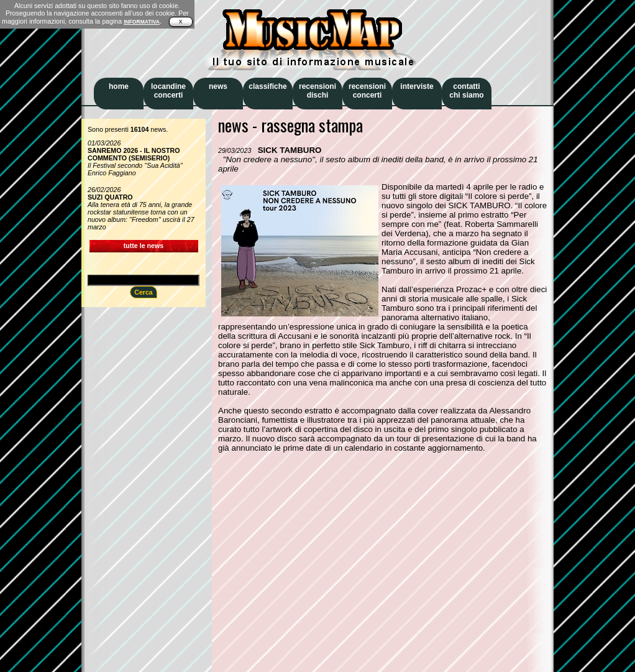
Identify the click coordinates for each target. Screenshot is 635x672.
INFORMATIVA (142, 22)
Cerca (144, 292)
